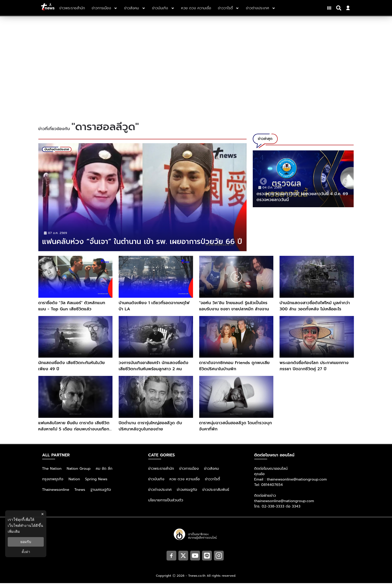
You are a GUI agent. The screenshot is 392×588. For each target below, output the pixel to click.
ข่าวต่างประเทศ (160, 495)
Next (345, 180)
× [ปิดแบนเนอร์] (42, 514)
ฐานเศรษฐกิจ (101, 495)
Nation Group (79, 473)
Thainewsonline (56, 495)
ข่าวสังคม (211, 473)
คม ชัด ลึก (104, 473)
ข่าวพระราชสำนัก (161, 473)
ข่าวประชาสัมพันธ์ (216, 495)
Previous (262, 180)
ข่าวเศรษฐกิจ (187, 495)
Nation (74, 484)
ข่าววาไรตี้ (212, 484)
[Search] (339, 8)
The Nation (52, 473)
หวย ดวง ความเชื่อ (185, 484)
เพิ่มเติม (14, 531)
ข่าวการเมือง (189, 473)
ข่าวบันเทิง (156, 484)
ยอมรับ (26, 542)
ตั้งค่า (26, 552)
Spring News (96, 484)
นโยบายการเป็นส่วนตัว (166, 505)
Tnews (80, 495)
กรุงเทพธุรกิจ (53, 484)
